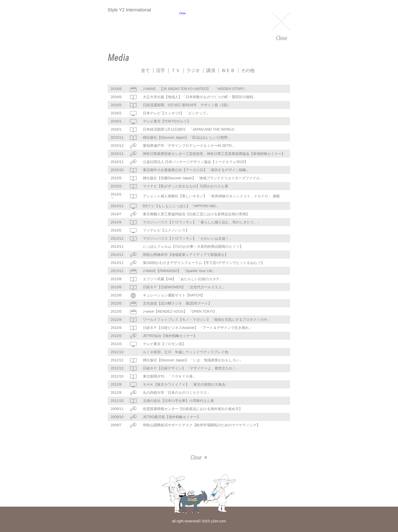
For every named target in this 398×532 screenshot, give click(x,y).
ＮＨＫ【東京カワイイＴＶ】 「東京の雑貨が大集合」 (186, 384)
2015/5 (116, 178)
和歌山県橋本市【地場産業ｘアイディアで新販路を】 (186, 255)
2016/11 (117, 162)
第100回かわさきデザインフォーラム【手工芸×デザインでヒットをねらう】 (204, 263)
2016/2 (116, 113)
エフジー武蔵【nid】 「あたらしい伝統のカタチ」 (183, 279)
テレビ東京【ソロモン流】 (164, 344)
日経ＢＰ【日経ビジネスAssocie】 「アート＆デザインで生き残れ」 (198, 328)
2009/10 (117, 417)
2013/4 (116, 320)
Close (281, 27)
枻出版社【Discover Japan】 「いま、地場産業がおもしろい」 (193, 360)
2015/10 (117, 170)
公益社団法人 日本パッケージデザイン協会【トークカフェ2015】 (195, 162)
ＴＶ (176, 70)
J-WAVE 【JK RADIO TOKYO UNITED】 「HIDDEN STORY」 (195, 89)
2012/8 (116, 384)
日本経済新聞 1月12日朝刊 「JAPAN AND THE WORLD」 (190, 129)
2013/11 (117, 246)
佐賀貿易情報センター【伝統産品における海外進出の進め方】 (193, 409)
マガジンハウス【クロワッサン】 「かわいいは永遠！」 (188, 238)
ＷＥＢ (228, 70)
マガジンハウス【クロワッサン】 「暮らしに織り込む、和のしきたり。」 (202, 222)
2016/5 (116, 105)
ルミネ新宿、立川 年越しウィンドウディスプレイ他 (186, 352)
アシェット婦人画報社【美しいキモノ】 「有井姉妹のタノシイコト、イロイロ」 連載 (211, 196)
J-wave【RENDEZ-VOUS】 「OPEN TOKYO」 (181, 311)
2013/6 (116, 287)
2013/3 (116, 336)
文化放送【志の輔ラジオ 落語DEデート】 (177, 303)
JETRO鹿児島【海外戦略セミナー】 (172, 417)
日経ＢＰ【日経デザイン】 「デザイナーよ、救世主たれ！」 (191, 368)
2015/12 (117, 146)
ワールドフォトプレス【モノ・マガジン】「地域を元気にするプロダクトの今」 (207, 320)
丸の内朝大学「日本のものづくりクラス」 (177, 393)
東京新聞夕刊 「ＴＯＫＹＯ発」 (170, 376)
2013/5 (116, 303)
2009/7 (116, 425)
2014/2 (116, 230)
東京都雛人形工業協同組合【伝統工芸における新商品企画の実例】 (196, 214)
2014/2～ (116, 196)
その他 (248, 70)
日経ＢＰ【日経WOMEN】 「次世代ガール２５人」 (184, 287)
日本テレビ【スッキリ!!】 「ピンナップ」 (176, 113)
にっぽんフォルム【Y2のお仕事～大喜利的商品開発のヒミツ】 (193, 246)
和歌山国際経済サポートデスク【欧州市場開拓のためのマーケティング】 (202, 425)
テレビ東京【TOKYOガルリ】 (167, 121)
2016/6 (116, 89)
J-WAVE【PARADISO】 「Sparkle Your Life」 (179, 271)
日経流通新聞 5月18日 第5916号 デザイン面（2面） (187, 105)
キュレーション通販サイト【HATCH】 (174, 295)
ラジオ (193, 70)
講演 (211, 70)
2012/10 (117, 376)
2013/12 (117, 238)
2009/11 (117, 409)
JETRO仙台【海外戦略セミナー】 (170, 336)
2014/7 (116, 214)
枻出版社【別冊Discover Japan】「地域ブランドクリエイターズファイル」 (203, 178)
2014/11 (117, 206)
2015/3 (116, 186)
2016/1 (116, 121)
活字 (160, 70)
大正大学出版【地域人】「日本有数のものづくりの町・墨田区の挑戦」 (200, 97)
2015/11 (117, 137)
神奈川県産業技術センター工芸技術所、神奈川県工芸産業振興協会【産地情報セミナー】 (214, 154)
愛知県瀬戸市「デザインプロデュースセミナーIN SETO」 (189, 146)
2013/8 (116, 279)
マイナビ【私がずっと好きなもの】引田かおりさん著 (186, 186)
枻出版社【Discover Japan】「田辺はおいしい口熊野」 (187, 137)
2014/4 (116, 222)
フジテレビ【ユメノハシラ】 (166, 230)
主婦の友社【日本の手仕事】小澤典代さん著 (178, 401)
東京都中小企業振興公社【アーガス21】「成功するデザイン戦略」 (196, 170)
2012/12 (117, 352)
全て (145, 70)
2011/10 (117, 401)
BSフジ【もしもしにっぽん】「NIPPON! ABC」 (181, 206)
